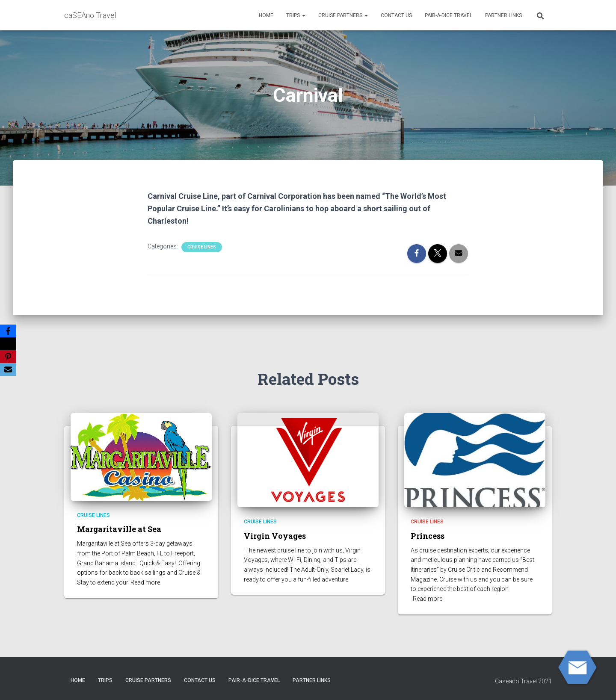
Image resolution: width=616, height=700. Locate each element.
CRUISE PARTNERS (343, 15)
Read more (145, 582)
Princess (428, 536)
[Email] (8, 369)
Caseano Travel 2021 (523, 681)
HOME (266, 15)
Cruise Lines (202, 247)
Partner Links (503, 15)
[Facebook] (8, 331)
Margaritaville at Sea (119, 529)
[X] (8, 344)
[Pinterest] (8, 357)
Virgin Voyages (275, 536)
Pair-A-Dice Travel (449, 15)
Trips (296, 15)
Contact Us (396, 15)
